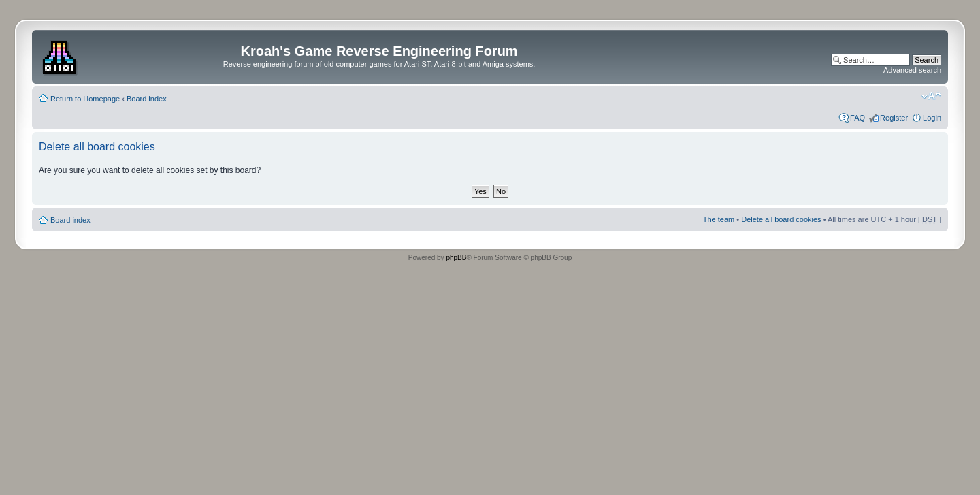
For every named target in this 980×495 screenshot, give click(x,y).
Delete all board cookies (781, 219)
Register (894, 118)
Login (932, 118)
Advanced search (912, 70)
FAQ (857, 118)
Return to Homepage (85, 99)
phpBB (456, 258)
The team (719, 219)
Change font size (931, 96)
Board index (147, 99)
